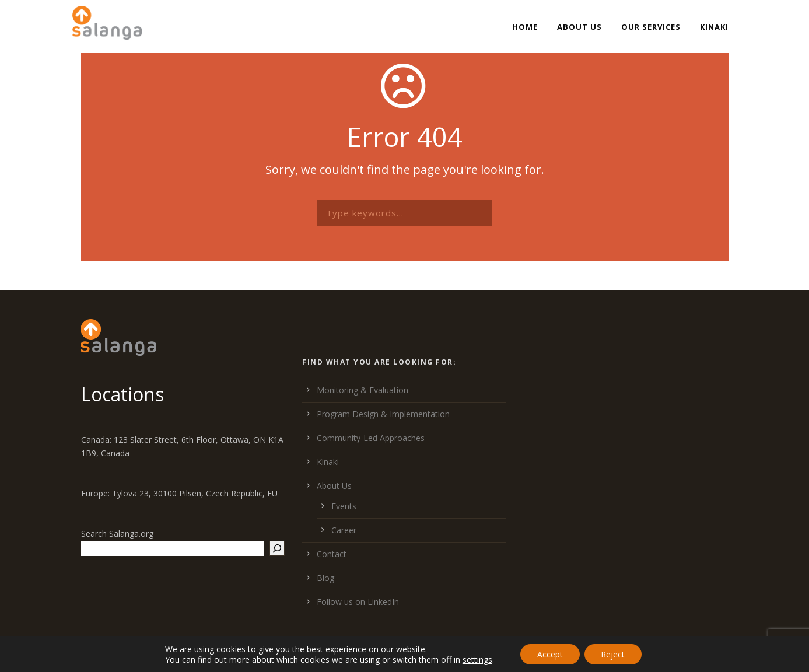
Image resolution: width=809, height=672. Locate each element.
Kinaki (714, 27)
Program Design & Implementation (383, 414)
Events (344, 506)
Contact (332, 554)
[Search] (277, 548)
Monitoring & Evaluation (363, 390)
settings (476, 659)
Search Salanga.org (117, 533)
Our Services (651, 27)
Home (525, 27)
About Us (579, 27)
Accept (549, 654)
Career (344, 530)
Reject (614, 654)
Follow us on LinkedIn (358, 602)
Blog (325, 578)
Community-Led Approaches (371, 438)
